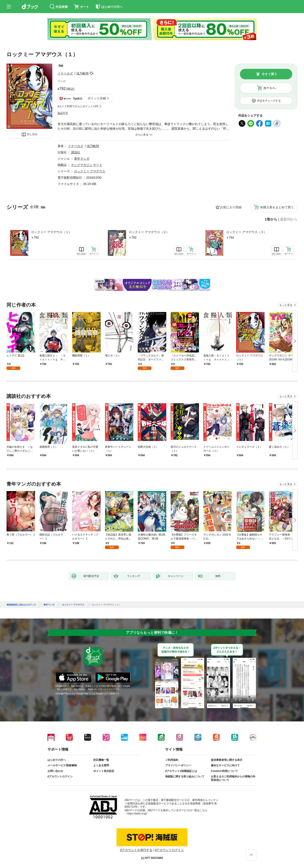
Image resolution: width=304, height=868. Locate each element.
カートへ (269, 88)
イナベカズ (65, 73)
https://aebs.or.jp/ (137, 814)
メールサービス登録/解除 (62, 765)
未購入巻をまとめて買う (277, 207)
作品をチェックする (269, 101)
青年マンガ (82, 159)
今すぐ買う (269, 74)
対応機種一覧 (101, 760)
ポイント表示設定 (104, 771)
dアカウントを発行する (136, 850)
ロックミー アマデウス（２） (149, 232)
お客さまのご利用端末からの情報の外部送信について (233, 778)
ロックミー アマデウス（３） (246, 232)
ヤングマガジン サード (87, 165)
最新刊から (289, 219)
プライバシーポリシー (178, 765)
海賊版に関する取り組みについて (185, 776)
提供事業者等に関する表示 (227, 760)
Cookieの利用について (224, 771)
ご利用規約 (172, 760)
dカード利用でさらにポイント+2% (78, 106)
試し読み (32, 134)
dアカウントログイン (60, 776)
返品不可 (63, 113)
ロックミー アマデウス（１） (51, 232)
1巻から (271, 219)
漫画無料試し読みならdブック (21, 605)
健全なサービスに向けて (225, 765)
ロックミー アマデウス (90, 171)
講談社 (76, 152)
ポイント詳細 (97, 98)
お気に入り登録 (231, 207)
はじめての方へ (57, 760)
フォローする (92, 73)
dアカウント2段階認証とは (181, 771)
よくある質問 (101, 765)
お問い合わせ (55, 771)
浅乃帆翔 (82, 73)
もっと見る (286, 305)
